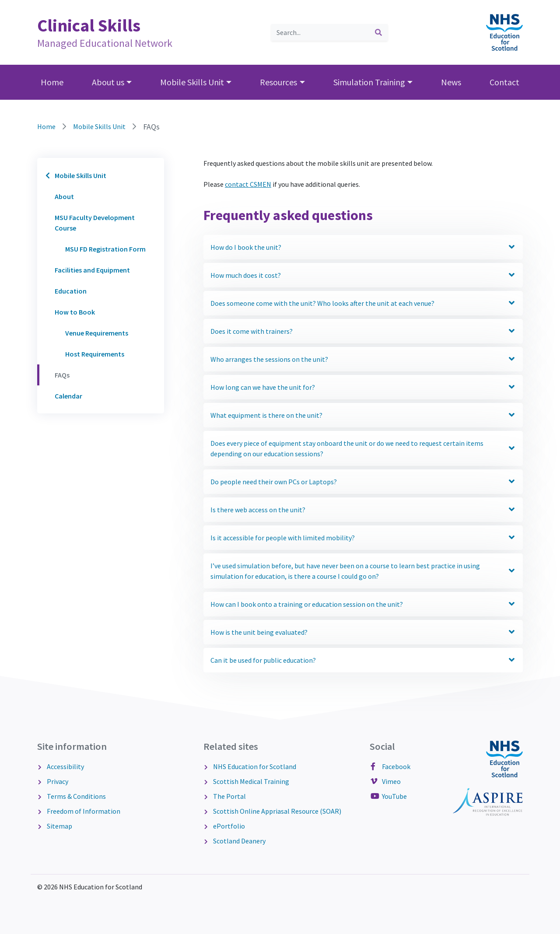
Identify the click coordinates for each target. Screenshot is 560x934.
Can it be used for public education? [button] (363, 660)
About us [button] (108, 82)
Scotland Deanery (239, 841)
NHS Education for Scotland (254, 766)
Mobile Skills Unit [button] (192, 82)
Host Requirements (95, 354)
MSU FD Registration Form (105, 249)
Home (52, 82)
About (64, 196)
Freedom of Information (83, 811)
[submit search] (378, 32)
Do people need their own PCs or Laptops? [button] (363, 482)
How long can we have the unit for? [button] (363, 387)
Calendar (68, 396)
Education (71, 291)
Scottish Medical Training (250, 781)
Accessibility (65, 766)
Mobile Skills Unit (99, 126)
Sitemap (59, 826)
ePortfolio (228, 826)
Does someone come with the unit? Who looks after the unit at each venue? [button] (363, 303)
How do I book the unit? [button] (363, 247)
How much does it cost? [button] (363, 275)
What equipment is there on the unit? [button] (363, 415)
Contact (504, 82)
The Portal (229, 796)
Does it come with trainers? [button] (363, 331)
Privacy (57, 781)
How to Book (75, 312)
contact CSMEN (248, 184)
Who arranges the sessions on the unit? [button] (363, 359)
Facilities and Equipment (92, 270)
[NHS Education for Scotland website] (504, 31)
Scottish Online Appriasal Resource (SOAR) (276, 811)
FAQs (62, 375)
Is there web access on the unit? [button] (363, 510)
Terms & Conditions (76, 796)
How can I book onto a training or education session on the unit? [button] (363, 604)
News (451, 82)
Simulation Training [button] (369, 82)
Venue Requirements (97, 333)
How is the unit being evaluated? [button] (363, 632)
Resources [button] (278, 82)
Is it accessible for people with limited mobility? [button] (363, 538)
